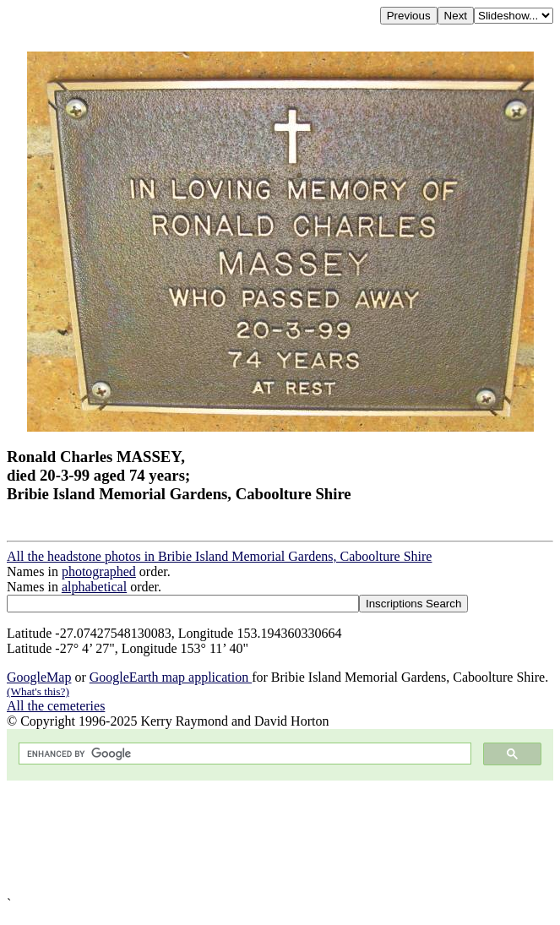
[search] (243, 754)
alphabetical (94, 587)
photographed (99, 571)
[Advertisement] (280, 838)
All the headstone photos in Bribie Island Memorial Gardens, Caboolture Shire (219, 556)
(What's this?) (38, 691)
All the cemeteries (56, 706)
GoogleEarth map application (171, 677)
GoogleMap (39, 677)
